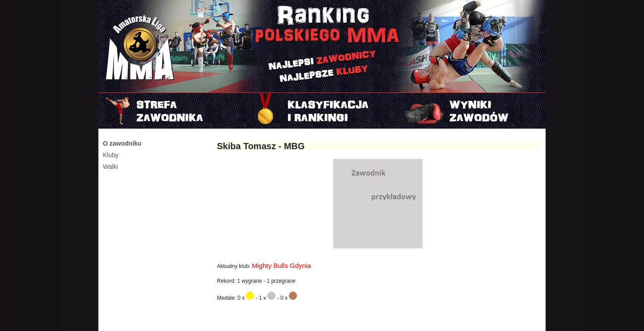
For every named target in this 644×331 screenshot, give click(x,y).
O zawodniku (122, 143)
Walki (110, 167)
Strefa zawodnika (173, 111)
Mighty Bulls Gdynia (282, 266)
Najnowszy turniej (471, 111)
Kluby (111, 155)
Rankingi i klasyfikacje (322, 111)
